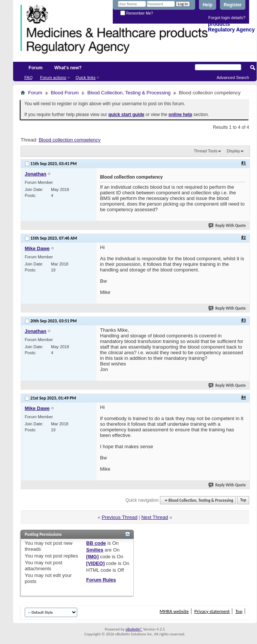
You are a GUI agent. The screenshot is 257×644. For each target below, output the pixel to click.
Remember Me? (137, 13)
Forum (35, 68)
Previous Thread (119, 517)
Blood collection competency (69, 140)
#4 (244, 397)
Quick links (86, 78)
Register (233, 5)
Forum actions (53, 78)
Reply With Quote (227, 226)
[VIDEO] (95, 563)
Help (208, 5)
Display (233, 151)
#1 (244, 163)
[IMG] (92, 557)
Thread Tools (205, 151)
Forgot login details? (227, 18)
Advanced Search (233, 78)
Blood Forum (65, 93)
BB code (96, 543)
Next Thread (155, 517)
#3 (244, 320)
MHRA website (174, 611)
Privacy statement (212, 611)
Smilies (95, 550)
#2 (244, 237)
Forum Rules (101, 580)
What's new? (68, 68)
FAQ (28, 78)
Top (243, 500)
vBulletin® (134, 629)
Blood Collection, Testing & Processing (129, 93)
